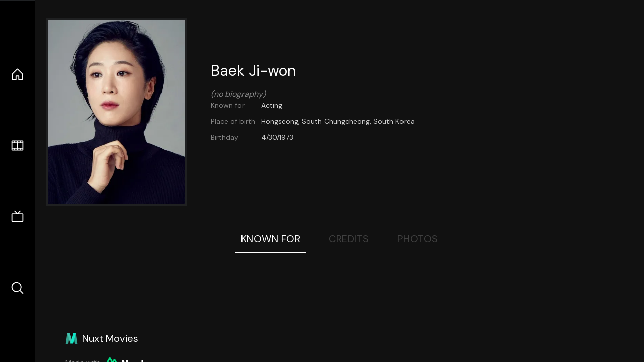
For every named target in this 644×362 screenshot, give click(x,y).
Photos (418, 239)
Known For (271, 239)
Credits (349, 239)
